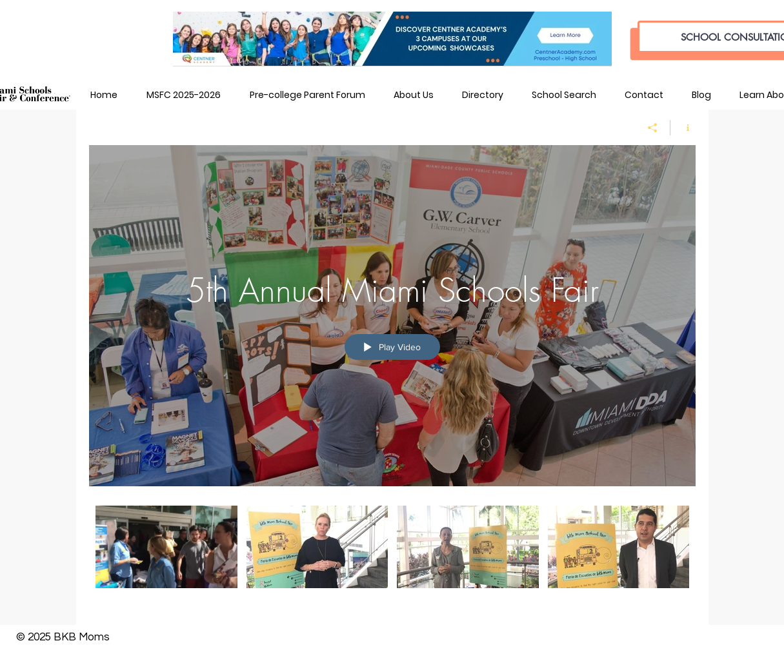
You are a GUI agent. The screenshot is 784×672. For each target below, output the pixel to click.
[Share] (653, 128)
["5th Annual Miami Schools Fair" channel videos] (392, 556)
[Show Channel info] (683, 128)
